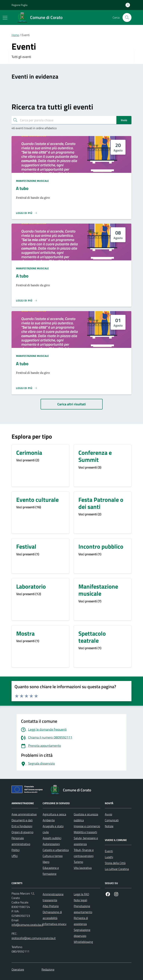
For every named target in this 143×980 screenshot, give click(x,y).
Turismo (78, 862)
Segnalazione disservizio (82, 933)
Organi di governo (22, 832)
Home (15, 35)
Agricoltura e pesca (54, 814)
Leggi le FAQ (81, 894)
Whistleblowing (83, 942)
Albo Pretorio (51, 906)
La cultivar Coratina (117, 869)
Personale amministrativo (21, 841)
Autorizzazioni (51, 844)
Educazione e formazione (51, 871)
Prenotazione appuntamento (83, 909)
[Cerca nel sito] (127, 17)
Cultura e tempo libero (53, 859)
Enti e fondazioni (22, 826)
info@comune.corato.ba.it (27, 925)
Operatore (18, 969)
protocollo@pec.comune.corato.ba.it (34, 938)
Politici (16, 850)
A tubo (22, 188)
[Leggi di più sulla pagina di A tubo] (27, 213)
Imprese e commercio (87, 826)
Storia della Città (115, 863)
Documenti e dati (22, 820)
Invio (124, 120)
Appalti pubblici (52, 838)
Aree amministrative (24, 814)
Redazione (48, 969)
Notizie (109, 826)
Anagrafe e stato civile (53, 829)
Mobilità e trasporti (85, 832)
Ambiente (49, 820)
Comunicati (112, 820)
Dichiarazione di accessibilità (52, 915)
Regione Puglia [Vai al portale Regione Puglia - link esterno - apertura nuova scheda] (19, 5)
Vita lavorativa (83, 868)
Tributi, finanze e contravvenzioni (84, 853)
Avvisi (108, 814)
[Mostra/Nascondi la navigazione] (5, 18)
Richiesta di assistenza (81, 921)
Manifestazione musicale (32, 181)
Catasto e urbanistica (56, 850)
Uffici (15, 856)
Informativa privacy (55, 924)
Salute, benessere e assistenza (86, 841)
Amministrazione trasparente (53, 897)
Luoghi (109, 857)
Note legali (80, 900)
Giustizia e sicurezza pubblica (86, 817)
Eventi (109, 851)
